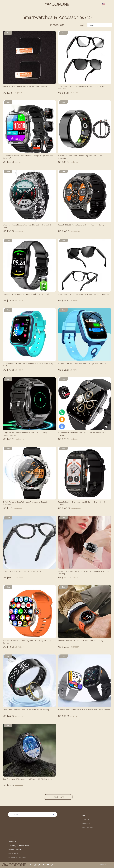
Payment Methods (15, 850)
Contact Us (12, 842)
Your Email (14, 814)
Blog (83, 816)
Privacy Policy (13, 854)
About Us (85, 820)
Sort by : (83, 25)
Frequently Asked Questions (18, 846)
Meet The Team (87, 828)
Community (86, 824)
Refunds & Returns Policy (17, 858)
